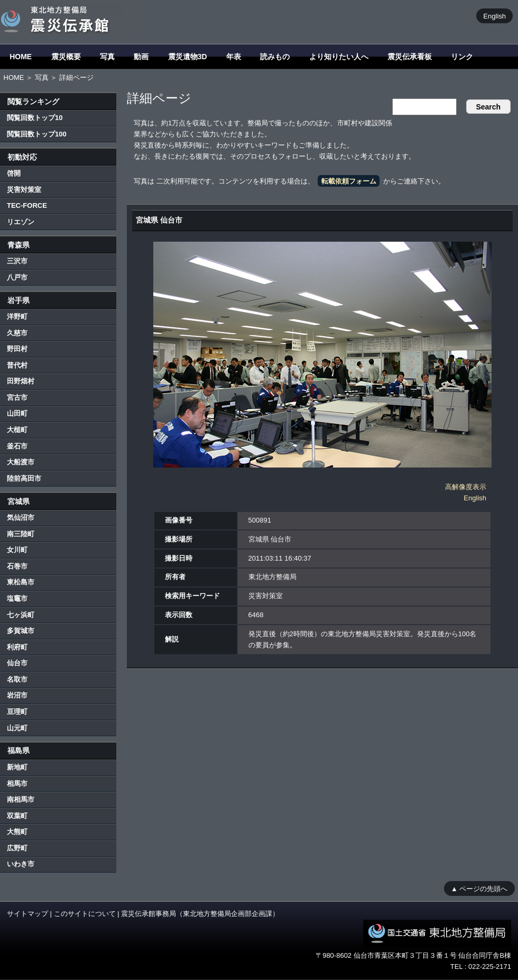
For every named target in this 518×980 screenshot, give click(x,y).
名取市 (17, 679)
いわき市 (21, 864)
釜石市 (17, 446)
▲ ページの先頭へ (479, 888)
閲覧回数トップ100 (37, 134)
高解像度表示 (466, 487)
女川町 (17, 550)
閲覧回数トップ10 (35, 118)
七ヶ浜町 (21, 615)
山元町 (17, 728)
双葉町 (17, 816)
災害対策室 (24, 190)
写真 (107, 57)
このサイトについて (85, 914)
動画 (141, 57)
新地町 (17, 767)
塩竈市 (17, 598)
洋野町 (17, 317)
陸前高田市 (24, 478)
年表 (234, 57)
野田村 (17, 349)
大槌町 (17, 430)
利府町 (17, 647)
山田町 (17, 413)
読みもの (275, 57)
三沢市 (17, 261)
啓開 (14, 173)
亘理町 (17, 712)
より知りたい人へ (339, 57)
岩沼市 (17, 695)
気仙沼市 (21, 518)
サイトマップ (27, 914)
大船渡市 (21, 462)
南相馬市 (21, 799)
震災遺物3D (188, 57)
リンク (462, 57)
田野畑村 (21, 381)
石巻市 (17, 566)
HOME (21, 57)
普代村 (17, 365)
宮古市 (17, 397)
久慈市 (17, 333)
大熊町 (17, 832)
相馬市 (17, 784)
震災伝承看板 (410, 57)
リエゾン (21, 222)
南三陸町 (21, 534)
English (494, 16)
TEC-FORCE (27, 205)
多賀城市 (21, 631)
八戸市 (17, 277)
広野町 (17, 848)
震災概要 (66, 57)
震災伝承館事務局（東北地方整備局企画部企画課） (200, 914)
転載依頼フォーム (349, 181)
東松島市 (21, 582)
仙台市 (17, 663)
